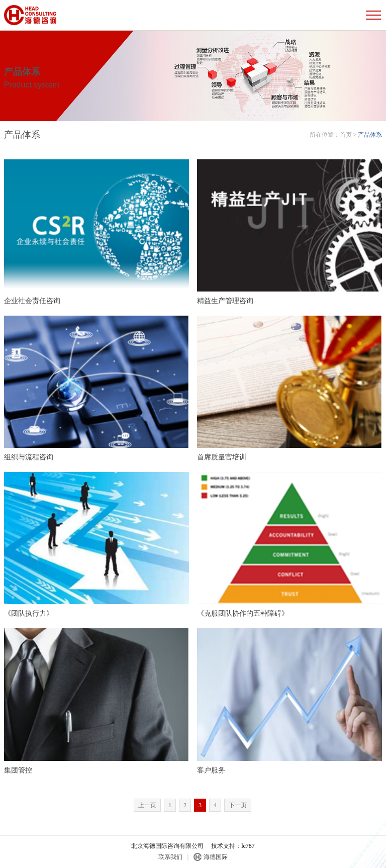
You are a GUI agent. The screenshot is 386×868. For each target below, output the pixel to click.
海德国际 (216, 857)
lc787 (248, 846)
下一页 (238, 805)
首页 (346, 135)
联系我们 (170, 857)
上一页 (147, 805)
